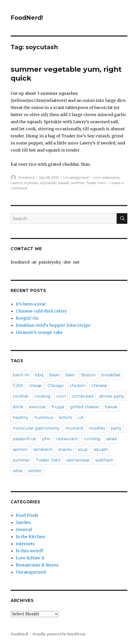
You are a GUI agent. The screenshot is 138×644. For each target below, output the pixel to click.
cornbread (82, 396)
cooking (42, 396)
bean (55, 375)
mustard (74, 428)
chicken (78, 386)
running (92, 439)
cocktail (21, 396)
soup (83, 449)
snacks (65, 449)
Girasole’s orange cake (39, 332)
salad (111, 439)
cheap (35, 386)
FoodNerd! (27, 18)
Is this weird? (30, 551)
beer (70, 375)
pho (46, 439)
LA (81, 418)
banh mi (21, 375)
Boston (88, 375)
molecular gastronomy (36, 428)
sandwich (43, 449)
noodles (97, 428)
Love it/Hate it (30, 558)
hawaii (111, 407)
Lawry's (17, 183)
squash (64, 183)
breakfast (111, 375)
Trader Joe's (96, 183)
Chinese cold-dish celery (41, 311)
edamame (111, 177)
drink (18, 407)
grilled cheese (85, 407)
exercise (37, 407)
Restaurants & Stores (37, 565)
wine (18, 471)
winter (35, 471)
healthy (21, 418)
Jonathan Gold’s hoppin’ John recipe (53, 325)
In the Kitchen (30, 537)
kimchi (66, 418)
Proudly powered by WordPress (59, 634)
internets (25, 544)
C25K (18, 386)
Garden (23, 522)
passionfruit (25, 439)
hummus (44, 418)
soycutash (48, 183)
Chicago (56, 386)
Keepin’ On (27, 318)
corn (97, 177)
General (24, 529)
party (116, 428)
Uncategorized (76, 177)
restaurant (67, 439)
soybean (31, 183)
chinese (99, 386)
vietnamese (78, 460)
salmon (20, 449)
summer (78, 183)
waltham (104, 460)
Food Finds (27, 515)
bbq (39, 375)
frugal (58, 407)
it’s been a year (31, 304)
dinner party (112, 396)
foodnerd (26, 177)
